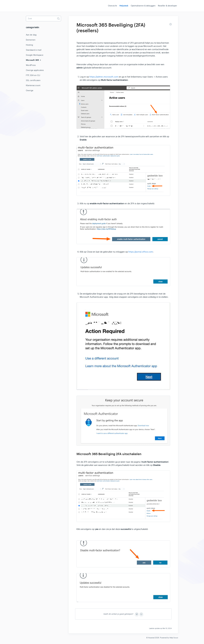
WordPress (31, 65)
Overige (30, 90)
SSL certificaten (33, 80)
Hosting (29, 45)
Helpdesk (124, 6)
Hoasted (151, 638)
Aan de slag (31, 35)
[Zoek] (43, 19)
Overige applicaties (35, 70)
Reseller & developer (168, 6)
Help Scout (174, 638)
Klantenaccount (33, 85)
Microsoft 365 (34, 60)
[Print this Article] (171, 25)
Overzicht (112, 6)
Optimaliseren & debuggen (143, 6)
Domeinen (31, 40)
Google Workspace (35, 55)
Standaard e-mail (34, 50)
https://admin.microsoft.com (104, 77)
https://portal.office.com (141, 252)
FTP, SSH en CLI (33, 75)
